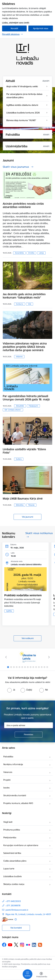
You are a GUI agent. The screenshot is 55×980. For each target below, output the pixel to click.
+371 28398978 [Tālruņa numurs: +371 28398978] (13, 906)
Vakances (8, 772)
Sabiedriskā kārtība (12, 853)
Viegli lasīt (8, 822)
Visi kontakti (16, 928)
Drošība (31, 253)
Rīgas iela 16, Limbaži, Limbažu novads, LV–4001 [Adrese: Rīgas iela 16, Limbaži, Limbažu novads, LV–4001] (28, 914)
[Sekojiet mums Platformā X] (16, 945)
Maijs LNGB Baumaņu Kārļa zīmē (23, 499)
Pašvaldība (8, 757)
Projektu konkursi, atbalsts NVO (18, 803)
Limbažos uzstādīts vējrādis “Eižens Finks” (24, 451)
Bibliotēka (20, 505)
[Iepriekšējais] (6, 657)
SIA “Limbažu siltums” (13, 410)
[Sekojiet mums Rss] (40, 945)
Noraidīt (14, 28)
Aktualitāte (20, 406)
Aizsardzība (19, 253)
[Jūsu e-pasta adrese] (29, 725)
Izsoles (6, 788)
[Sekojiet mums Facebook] (4, 945)
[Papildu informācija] (16, 919)
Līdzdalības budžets (12, 876)
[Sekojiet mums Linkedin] (34, 945)
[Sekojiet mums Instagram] (22, 945)
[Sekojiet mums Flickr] (28, 945)
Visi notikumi (28, 638)
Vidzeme (19, 357)
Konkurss (20, 304)
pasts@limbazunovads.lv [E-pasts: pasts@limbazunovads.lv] (17, 910)
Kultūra (19, 459)
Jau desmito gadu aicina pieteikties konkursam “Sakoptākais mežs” (24, 296)
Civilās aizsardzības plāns (15, 861)
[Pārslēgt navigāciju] (27, 974)
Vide (30, 304)
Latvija (41, 253)
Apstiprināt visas (41, 28)
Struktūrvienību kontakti (15, 795)
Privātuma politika (12, 830)
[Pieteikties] (29, 735)
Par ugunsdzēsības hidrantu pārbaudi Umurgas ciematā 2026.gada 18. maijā (26, 398)
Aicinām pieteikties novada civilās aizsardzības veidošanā (23, 205)
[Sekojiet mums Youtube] (10, 945)
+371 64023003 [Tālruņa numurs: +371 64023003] (13, 901)
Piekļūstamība (10, 837)
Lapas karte (9, 869)
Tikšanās (31, 505)
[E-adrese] (8, 919)
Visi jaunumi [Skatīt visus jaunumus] (27, 517)
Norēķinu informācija (13, 764)
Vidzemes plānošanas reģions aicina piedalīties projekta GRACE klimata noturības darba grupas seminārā (25, 347)
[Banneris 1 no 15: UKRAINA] (27, 657)
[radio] (11, 690)
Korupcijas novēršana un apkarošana (21, 845)
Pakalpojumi (33, 406)
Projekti (7, 780)
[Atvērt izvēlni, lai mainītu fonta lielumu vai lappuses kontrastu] (41, 975)
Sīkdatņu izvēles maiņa (14, 884)
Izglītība (9, 611)
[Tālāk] (49, 657)
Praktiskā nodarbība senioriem (23, 595)
